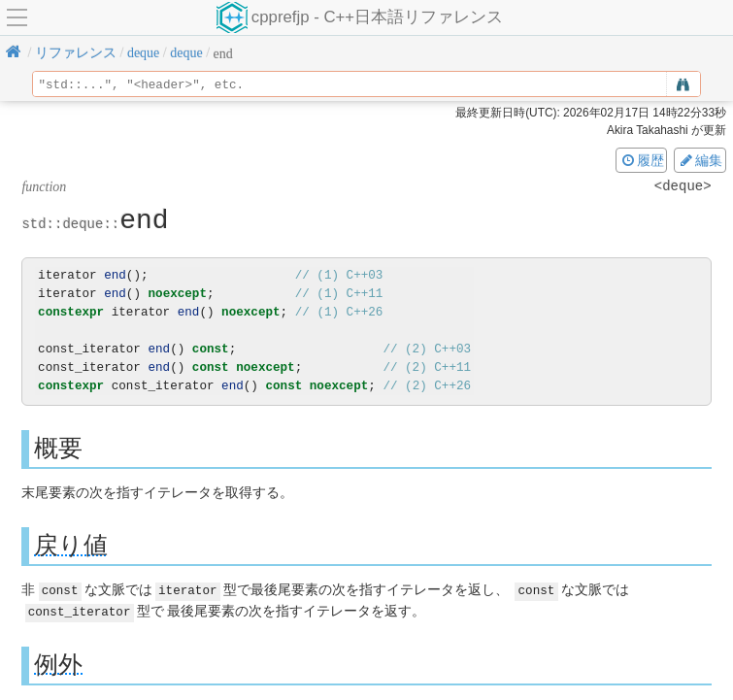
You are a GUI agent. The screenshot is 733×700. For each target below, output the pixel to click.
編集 (700, 160)
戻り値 (71, 545)
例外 (58, 663)
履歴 (642, 160)
